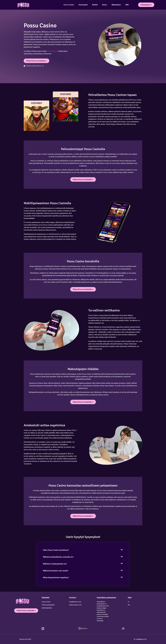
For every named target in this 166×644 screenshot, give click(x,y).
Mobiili (95, 5)
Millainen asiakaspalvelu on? (55, 564)
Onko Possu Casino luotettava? (56, 550)
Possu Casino (69, 5)
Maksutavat (116, 5)
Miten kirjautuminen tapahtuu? (56, 578)
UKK (127, 5)
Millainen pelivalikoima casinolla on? (58, 557)
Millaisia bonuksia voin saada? (56, 571)
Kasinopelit (83, 5)
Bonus (105, 5)
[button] (83, 550)
